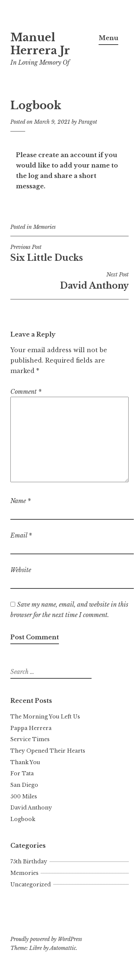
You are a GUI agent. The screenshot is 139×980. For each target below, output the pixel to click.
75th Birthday (29, 861)
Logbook (23, 819)
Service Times (30, 739)
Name (21, 501)
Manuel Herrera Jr (40, 44)
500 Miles (24, 796)
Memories (44, 227)
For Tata (22, 773)
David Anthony (69, 281)
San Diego (24, 785)
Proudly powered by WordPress (46, 939)
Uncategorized (31, 885)
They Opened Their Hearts (48, 751)
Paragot (88, 122)
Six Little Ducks (69, 253)
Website (21, 570)
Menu (108, 38)
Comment (26, 392)
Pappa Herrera (31, 728)
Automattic (63, 948)
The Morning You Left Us (45, 717)
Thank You (25, 762)
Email (21, 535)
